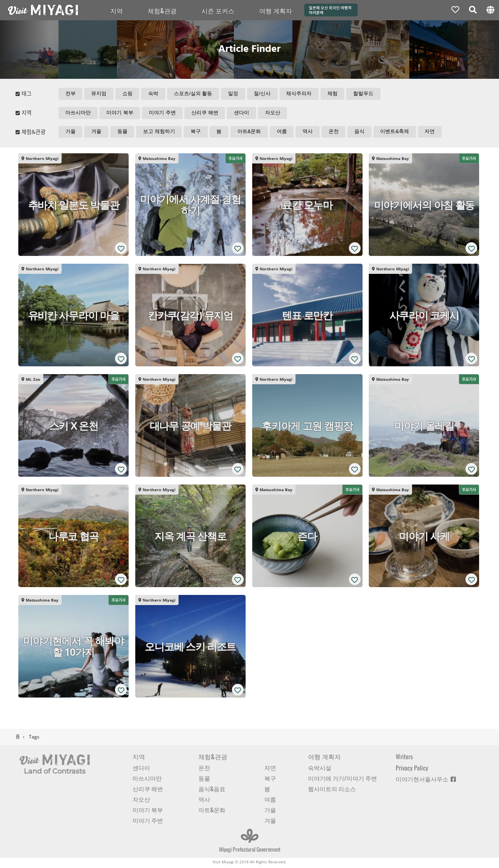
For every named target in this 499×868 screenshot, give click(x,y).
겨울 (97, 133)
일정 (234, 94)
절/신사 (264, 94)
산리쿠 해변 (206, 113)
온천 (336, 133)
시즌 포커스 (218, 11)
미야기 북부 (120, 113)
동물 (123, 133)
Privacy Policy (412, 769)
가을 (71, 133)
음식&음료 (212, 790)
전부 (71, 94)
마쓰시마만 (78, 113)
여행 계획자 (276, 11)
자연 (433, 133)
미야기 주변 (163, 113)
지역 (117, 11)
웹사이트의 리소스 (332, 790)
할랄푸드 (366, 94)
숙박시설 (320, 769)
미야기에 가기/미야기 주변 (342, 779)
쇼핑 (128, 94)
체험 (334, 94)
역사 (310, 133)
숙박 (154, 94)
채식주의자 (301, 94)
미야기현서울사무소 (426, 780)
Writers (404, 758)
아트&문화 (251, 133)
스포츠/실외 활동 (194, 94)
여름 (283, 133)
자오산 (274, 113)
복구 (197, 133)
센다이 (243, 113)
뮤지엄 (99, 94)
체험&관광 (162, 11)
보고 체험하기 (160, 133)
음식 (362, 133)
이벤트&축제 (397, 133)
